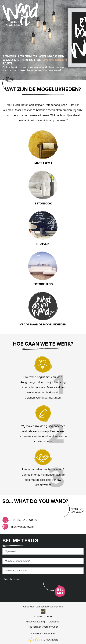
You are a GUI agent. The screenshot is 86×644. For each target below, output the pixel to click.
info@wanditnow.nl (22, 527)
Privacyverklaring (35, 622)
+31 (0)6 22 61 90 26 (24, 520)
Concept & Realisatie (43, 637)
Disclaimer (54, 622)
